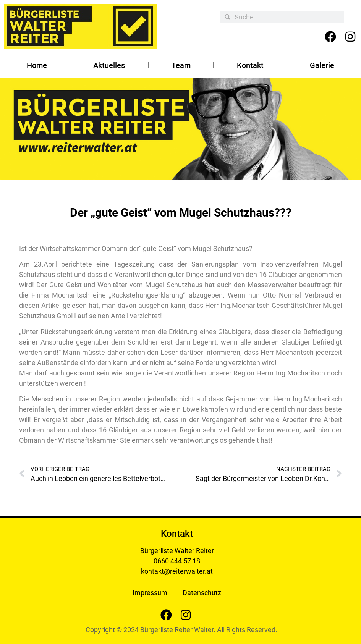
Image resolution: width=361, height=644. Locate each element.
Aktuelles (109, 65)
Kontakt (250, 65)
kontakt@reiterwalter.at (177, 571)
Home (37, 65)
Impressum (150, 593)
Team (181, 65)
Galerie (322, 65)
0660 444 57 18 (177, 561)
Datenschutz (202, 593)
